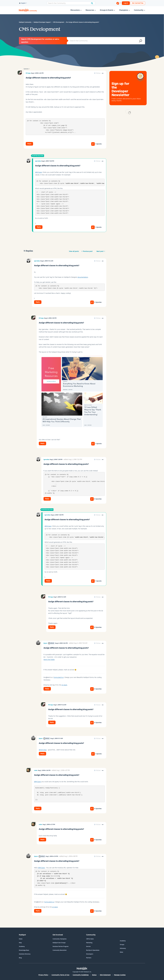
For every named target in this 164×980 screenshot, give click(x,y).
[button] (103, 73)
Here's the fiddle (49, 660)
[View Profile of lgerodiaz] (38, 161)
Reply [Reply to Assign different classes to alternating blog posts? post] (29, 144)
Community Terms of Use (60, 975)
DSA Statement (105, 975)
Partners (89, 958)
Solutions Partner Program (61, 946)
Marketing (89, 943)
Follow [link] (98, 73)
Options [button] (26, 69)
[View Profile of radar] (36, 770)
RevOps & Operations (93, 950)
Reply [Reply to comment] (39, 227)
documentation (83, 277)
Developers (90, 954)
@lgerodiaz (43, 750)
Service (88, 946)
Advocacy (123, 948)
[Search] (71, 3)
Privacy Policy (43, 975)
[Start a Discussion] (119, 3)
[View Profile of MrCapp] (28, 73)
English (22, 3)
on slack (64, 685)
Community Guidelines (81, 975)
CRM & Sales (90, 939)
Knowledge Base (24, 950)
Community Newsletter (60, 950)
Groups (122, 945)
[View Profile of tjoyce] (45, 643)
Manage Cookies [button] (120, 975)
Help (20, 943)
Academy (22, 946)
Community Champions (60, 939)
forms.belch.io (59, 677)
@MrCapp (39, 172)
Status (94, 975)
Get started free (138, 3)
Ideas (121, 952)
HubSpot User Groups (59, 943)
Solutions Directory (25, 954)
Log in (126, 3)
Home (21, 939)
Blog (20, 958)
